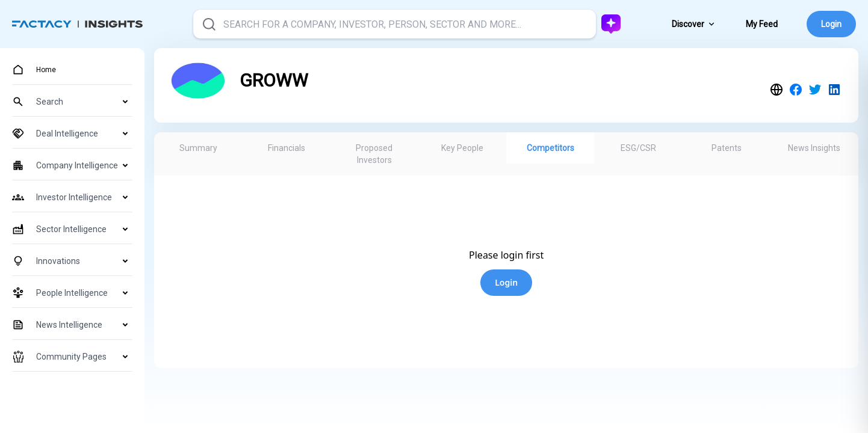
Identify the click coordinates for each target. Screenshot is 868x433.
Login (831, 24)
